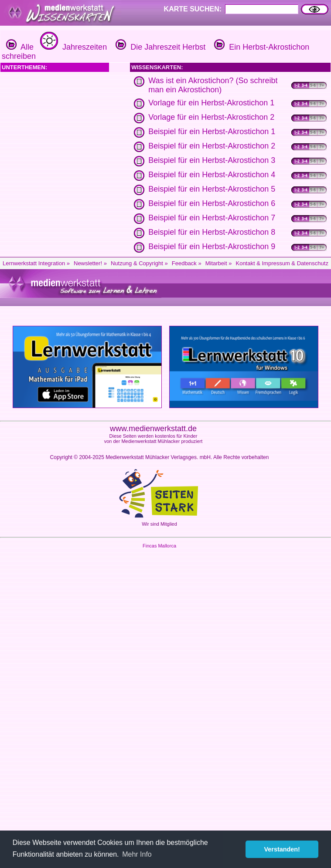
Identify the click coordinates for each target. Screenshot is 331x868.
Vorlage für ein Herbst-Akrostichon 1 (211, 103)
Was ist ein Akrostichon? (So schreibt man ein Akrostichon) (213, 85)
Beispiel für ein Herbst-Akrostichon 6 (212, 203)
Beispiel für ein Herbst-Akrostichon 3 (212, 160)
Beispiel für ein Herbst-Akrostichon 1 (212, 132)
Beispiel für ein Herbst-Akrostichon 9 (212, 247)
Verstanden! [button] (282, 849)
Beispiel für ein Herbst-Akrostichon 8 (212, 232)
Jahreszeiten (72, 47)
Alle (20, 47)
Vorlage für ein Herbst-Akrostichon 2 (211, 117)
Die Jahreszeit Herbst (159, 47)
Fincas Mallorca (159, 546)
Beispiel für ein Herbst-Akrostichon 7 (212, 218)
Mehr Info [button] (137, 854)
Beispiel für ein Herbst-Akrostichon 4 (212, 175)
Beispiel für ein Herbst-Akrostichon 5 (212, 189)
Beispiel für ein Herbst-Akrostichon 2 (212, 146)
